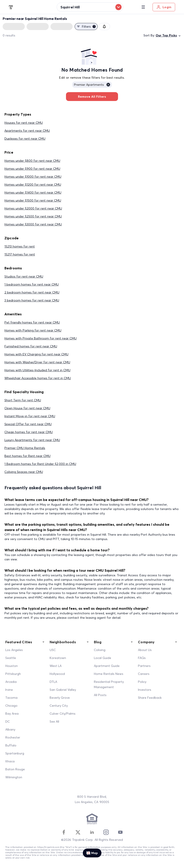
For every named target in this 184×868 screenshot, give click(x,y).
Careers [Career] (144, 674)
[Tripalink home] (11, 7)
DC (8, 721)
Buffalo (11, 745)
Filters (86, 27)
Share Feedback (150, 698)
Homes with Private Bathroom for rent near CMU (41, 338)
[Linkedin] (92, 832)
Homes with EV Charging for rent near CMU (36, 354)
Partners (144, 666)
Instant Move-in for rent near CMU (30, 416)
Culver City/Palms (63, 714)
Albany (10, 729)
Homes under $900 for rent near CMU (32, 169)
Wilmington (14, 777)
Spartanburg (15, 753)
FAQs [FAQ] (142, 658)
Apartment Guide (107, 666)
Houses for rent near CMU (24, 123)
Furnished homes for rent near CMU (31, 346)
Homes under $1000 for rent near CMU (33, 177)
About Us (145, 650)
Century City (59, 706)
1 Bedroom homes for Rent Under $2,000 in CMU (40, 464)
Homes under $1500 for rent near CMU (33, 200)
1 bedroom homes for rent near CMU (32, 284)
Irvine (9, 690)
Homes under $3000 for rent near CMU (33, 224)
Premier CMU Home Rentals (25, 448)
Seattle (11, 658)
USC (53, 650)
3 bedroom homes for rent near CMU (32, 300)
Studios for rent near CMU (24, 276)
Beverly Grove (60, 698)
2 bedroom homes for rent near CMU (32, 292)
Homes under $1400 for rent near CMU (33, 192)
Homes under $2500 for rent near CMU (33, 216)
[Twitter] (78, 832)
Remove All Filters (92, 97)
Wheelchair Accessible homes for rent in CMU (38, 378)
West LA (56, 666)
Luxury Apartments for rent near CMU (32, 440)
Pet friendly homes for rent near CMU (32, 322)
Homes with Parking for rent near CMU (33, 330)
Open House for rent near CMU (27, 408)
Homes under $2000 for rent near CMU (33, 208)
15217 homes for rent (20, 254)
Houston (12, 666)
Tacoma (11, 698)
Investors (145, 690)
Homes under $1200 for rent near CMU (33, 185)
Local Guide (103, 658)
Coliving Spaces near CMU (24, 472)
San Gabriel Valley (63, 690)
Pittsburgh (13, 674)
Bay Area (12, 714)
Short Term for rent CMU (23, 400)
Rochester (13, 737)
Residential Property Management (109, 684)
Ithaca (10, 761)
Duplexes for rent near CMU (25, 139)
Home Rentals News (109, 674)
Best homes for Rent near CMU (27, 456)
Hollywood (57, 674)
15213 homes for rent (20, 246)
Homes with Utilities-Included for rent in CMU (37, 370)
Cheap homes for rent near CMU (29, 432)
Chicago (11, 706)
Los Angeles (14, 650)
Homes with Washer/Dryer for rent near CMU (37, 362)
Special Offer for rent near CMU (28, 424)
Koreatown (58, 658)
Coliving (100, 650)
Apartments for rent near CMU (27, 131)
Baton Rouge (15, 769)
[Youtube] (120, 832)
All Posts (100, 695)
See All (54, 721)
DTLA (53, 682)
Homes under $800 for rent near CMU (32, 161)
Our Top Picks (169, 35)
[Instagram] (106, 832)
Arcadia (11, 682)
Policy (142, 682)
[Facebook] (64, 832)
